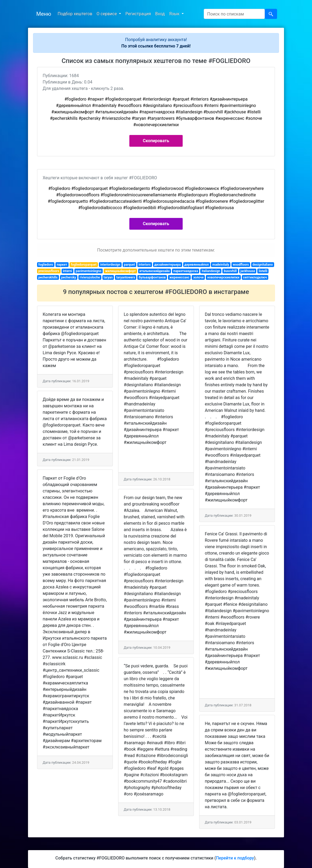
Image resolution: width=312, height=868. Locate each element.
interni (67, 271)
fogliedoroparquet (84, 265)
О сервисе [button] (107, 14)
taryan (108, 277)
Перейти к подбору (235, 858)
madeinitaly (221, 265)
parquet (129, 265)
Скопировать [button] (156, 141)
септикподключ (255, 277)
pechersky (69, 277)
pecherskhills (48, 277)
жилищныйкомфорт (121, 271)
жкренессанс (179, 277)
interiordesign (110, 265)
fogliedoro (46, 265)
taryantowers (126, 277)
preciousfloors (49, 271)
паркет (62, 265)
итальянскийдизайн (155, 271)
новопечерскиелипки (223, 277)
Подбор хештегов (75, 14)
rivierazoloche (90, 277)
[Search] (234, 14)
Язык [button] (175, 14)
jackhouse (248, 271)
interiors (145, 265)
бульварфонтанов (152, 277)
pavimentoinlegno (89, 271)
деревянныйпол (196, 265)
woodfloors (241, 265)
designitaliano (263, 265)
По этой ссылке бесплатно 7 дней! (156, 46)
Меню (44, 14)
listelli (263, 271)
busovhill (230, 271)
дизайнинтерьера (167, 265)
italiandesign (211, 271)
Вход (160, 14)
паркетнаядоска (186, 271)
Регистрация (138, 14)
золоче (198, 277)
